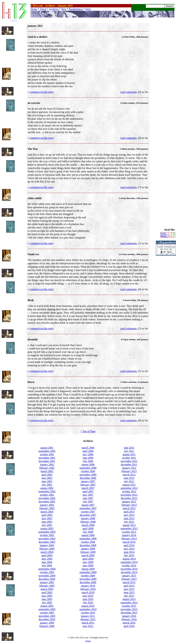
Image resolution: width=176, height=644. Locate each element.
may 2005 (47, 596)
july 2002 (47, 485)
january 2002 (47, 464)
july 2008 (88, 532)
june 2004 (47, 562)
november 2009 (88, 579)
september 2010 (88, 609)
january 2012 (129, 468)
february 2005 (47, 586)
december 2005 (47, 619)
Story (88, 9)
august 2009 (88, 569)
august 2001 (47, 448)
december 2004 (47, 579)
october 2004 (47, 572)
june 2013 (129, 518)
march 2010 (88, 592)
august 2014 (129, 559)
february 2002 (47, 468)
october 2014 (129, 565)
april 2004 (47, 555)
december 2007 (88, 515)
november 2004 (47, 576)
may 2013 (129, 515)
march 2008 (88, 525)
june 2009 (88, 565)
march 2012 (129, 475)
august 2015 (129, 599)
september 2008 (88, 539)
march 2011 (88, 623)
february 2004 (47, 549)
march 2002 (47, 471)
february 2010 (88, 589)
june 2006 (88, 458)
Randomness (76, 9)
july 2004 (47, 565)
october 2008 (88, 542)
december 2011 (129, 464)
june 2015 (129, 592)
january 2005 (47, 582)
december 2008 (88, 545)
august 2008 (88, 535)
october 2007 (88, 512)
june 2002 (47, 481)
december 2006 (88, 478)
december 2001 (47, 461)
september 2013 (129, 528)
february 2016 (129, 619)
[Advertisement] (166, 74)
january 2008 (88, 518)
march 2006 (88, 448)
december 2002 (47, 502)
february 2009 (88, 552)
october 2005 (47, 613)
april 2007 (88, 491)
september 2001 (47, 451)
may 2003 (47, 518)
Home (34, 9)
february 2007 (88, 485)
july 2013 (129, 522)
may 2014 (129, 549)
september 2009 (88, 572)
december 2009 (88, 582)
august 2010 (88, 606)
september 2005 (47, 609)
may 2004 (47, 559)
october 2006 (88, 471)
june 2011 (129, 448)
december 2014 (129, 572)
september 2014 (129, 562)
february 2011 (88, 619)
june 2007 (88, 498)
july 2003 (47, 525)
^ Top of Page (88, 431)
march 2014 (129, 542)
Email (88, 641)
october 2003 (47, 535)
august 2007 (88, 505)
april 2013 (129, 512)
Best (64, 9)
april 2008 (88, 528)
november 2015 (129, 609)
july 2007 (88, 502)
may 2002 (47, 478)
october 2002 (47, 495)
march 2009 (88, 555)
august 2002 (47, 488)
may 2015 (129, 589)
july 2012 (129, 481)
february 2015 (129, 579)
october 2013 (129, 532)
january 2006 (47, 623)
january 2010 (88, 586)
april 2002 (47, 475)
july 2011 (129, 451)
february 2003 (47, 508)
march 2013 (129, 508)
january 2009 (88, 549)
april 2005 (47, 592)
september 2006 (88, 468)
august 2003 (47, 528)
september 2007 (88, 508)
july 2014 (129, 555)
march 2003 (47, 512)
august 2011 (129, 454)
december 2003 (47, 542)
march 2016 (129, 623)
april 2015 (129, 586)
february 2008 (88, 522)
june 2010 (88, 599)
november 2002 (47, 498)
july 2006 (88, 461)
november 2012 (129, 495)
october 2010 (88, 613)
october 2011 (129, 458)
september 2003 (47, 532)
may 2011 (88, 626)
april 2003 (47, 515)
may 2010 (88, 596)
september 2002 (47, 491)
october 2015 (129, 606)
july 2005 (47, 603)
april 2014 (129, 545)
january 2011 (88, 616)
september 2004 (47, 569)
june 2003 (47, 522)
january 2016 (129, 616)
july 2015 (129, 596)
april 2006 (88, 451)
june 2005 (47, 599)
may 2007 (88, 495)
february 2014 (129, 539)
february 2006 (47, 626)
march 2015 (129, 582)
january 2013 (129, 502)
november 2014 (129, 569)
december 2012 (129, 498)
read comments (129, 92)
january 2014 (129, 535)
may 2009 (88, 562)
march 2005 (47, 589)
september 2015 (129, 603)
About (43, 9)
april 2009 (88, 559)
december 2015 (129, 613)
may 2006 (88, 454)
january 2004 (47, 545)
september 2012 (129, 488)
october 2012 (129, 491)
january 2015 (129, 576)
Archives (54, 9)
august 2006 (88, 464)
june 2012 (129, 478)
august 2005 (47, 606)
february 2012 (129, 471)
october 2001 (47, 454)
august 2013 (129, 525)
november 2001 (47, 458)
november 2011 (129, 461)
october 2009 (88, 576)
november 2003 (47, 539)
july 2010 (88, 603)
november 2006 (88, 475)
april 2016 (129, 626)
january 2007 (88, 481)
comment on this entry (42, 92)
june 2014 (129, 552)
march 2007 (88, 488)
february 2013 (129, 505)
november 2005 (47, 616)
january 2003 (47, 505)
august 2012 (129, 485)
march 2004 (47, 552)
